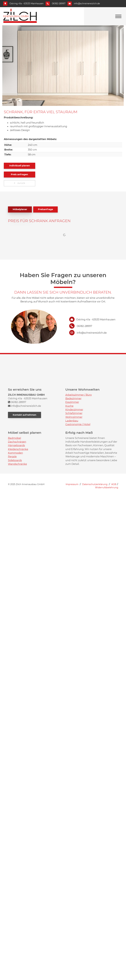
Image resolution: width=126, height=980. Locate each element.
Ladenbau (72, 459)
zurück (21, 183)
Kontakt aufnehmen (24, 453)
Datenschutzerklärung (95, 484)
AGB (114, 484)
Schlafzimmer (74, 452)
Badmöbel (14, 476)
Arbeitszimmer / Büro (79, 433)
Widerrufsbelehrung (107, 487)
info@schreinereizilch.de (87, 4)
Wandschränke (17, 502)
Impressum (72, 484)
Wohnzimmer (74, 455)
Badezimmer (73, 437)
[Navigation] (118, 16)
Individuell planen (20, 166)
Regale (12, 495)
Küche (69, 444)
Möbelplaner (20, 209)
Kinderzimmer (74, 448)
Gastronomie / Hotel (78, 463)
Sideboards (15, 499)
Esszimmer (72, 441)
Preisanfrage (45, 209)
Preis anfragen (19, 174)
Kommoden (15, 491)
